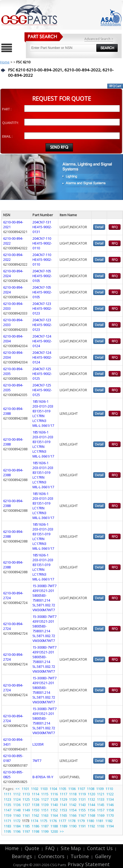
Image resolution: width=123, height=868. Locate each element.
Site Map (71, 848)
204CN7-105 (42, 271)
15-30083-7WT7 (44, 586)
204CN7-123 (42, 304)
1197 (26, 831)
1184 (17, 826)
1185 (26, 826)
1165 (63, 815)
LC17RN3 (39, 421)
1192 (91, 826)
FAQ (50, 848)
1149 (26, 810)
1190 (73, 826)
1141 (63, 805)
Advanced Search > (99, 39)
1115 (45, 794)
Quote (32, 848)
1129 (63, 799)
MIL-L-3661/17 (43, 425)
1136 (17, 805)
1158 (110, 810)
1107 (81, 789)
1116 (54, 794)
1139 (45, 805)
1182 (109, 821)
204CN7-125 (42, 369)
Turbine (80, 856)
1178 (72, 821)
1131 (82, 799)
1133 (101, 799)
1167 (82, 815)
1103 (44, 789)
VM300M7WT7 (44, 610)
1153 (63, 810)
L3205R (38, 744)
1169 (101, 815)
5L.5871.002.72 (44, 605)
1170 (110, 815)
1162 (35, 815)
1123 (7, 799)
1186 (35, 826)
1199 (45, 831)
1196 (17, 831)
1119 (82, 794)
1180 (90, 821)
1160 (17, 815)
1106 (72, 789)
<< (18, 789)
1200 (54, 831)
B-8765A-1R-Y (43, 777)
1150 (35, 810)
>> (62, 831)
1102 (35, 789)
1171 (7, 821)
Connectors (51, 856)
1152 (54, 810)
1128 (54, 799)
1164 (54, 815)
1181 (100, 821)
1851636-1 (40, 401)
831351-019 (41, 411)
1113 (26, 794)
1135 (7, 805)
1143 (82, 805)
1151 (45, 810)
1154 (73, 810)
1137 (26, 805)
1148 (17, 810)
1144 (91, 805)
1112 (17, 794)
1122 (110, 794)
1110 (109, 789)
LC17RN (38, 416)
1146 (110, 805)
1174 (34, 821)
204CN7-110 (42, 238)
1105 (63, 789)
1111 (7, 794)
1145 (101, 805)
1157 (101, 810)
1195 (7, 831)
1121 (101, 794)
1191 (82, 826)
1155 (82, 810)
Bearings (22, 856)
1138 (35, 805)
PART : (7, 109)
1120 (91, 794)
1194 (110, 826)
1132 (91, 799)
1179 (81, 821)
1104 (53, 789)
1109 (100, 789)
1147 (7, 810)
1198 (35, 831)
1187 (45, 826)
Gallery (103, 856)
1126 (35, 799)
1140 (54, 805)
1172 (17, 821)
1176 (53, 821)
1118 (73, 794)
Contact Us (100, 848)
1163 (45, 815)
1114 (35, 794)
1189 (63, 826)
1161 (26, 815)
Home (5, 62)
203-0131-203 (43, 406)
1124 (17, 799)
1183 (7, 826)
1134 (110, 799)
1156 (91, 810)
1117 (63, 794)
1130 (73, 799)
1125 (26, 799)
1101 (25, 789)
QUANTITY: (11, 123)
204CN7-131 (42, 222)
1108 (91, 789)
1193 (101, 826)
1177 (62, 821)
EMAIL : (7, 136)
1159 (7, 815)
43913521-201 (43, 591)
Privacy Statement (88, 864)
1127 (45, 799)
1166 (73, 815)
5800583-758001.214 (41, 598)
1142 (73, 805)
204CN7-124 (42, 336)
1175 (44, 821)
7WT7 (37, 761)
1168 (91, 815)
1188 (54, 826)
